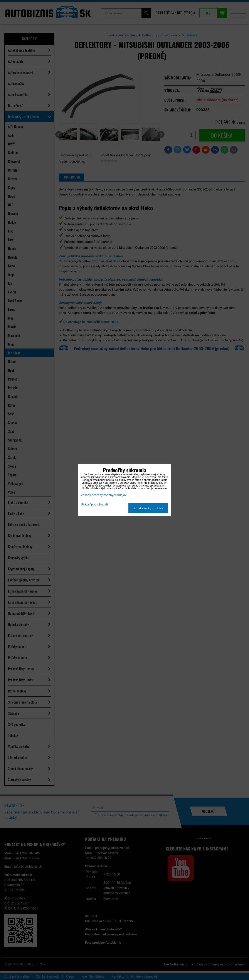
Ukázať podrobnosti (94, 505)
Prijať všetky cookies (148, 508)
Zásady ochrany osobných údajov (104, 495)
